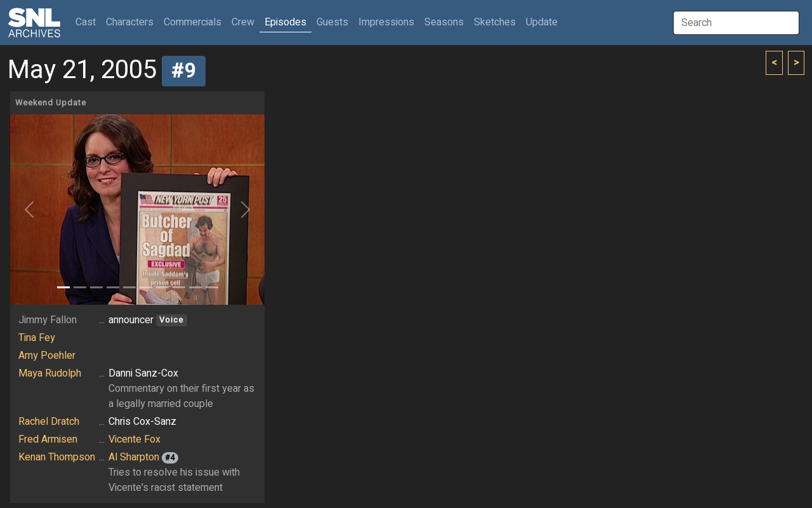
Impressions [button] (386, 22)
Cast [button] (88, 22)
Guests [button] (332, 22)
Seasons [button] (444, 22)
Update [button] (542, 22)
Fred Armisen (48, 439)
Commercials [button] (193, 22)
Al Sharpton (134, 457)
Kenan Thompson (57, 457)
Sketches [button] (495, 22)
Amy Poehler (47, 356)
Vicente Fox (134, 439)
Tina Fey (37, 338)
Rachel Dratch (49, 422)
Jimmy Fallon (48, 320)
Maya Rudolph (50, 373)
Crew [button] (243, 22)
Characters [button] (130, 22)
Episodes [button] (285, 22)
